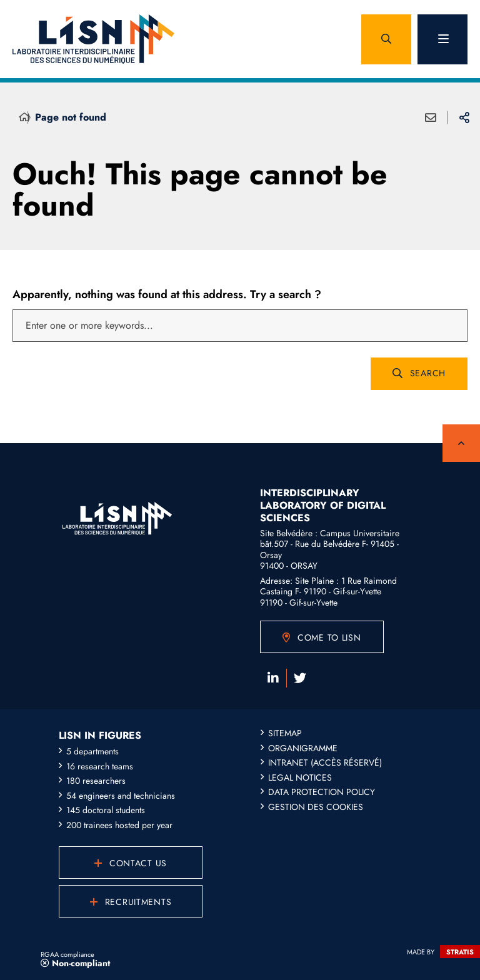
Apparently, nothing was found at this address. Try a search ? (167, 294)
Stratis (460, 952)
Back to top (461, 443)
